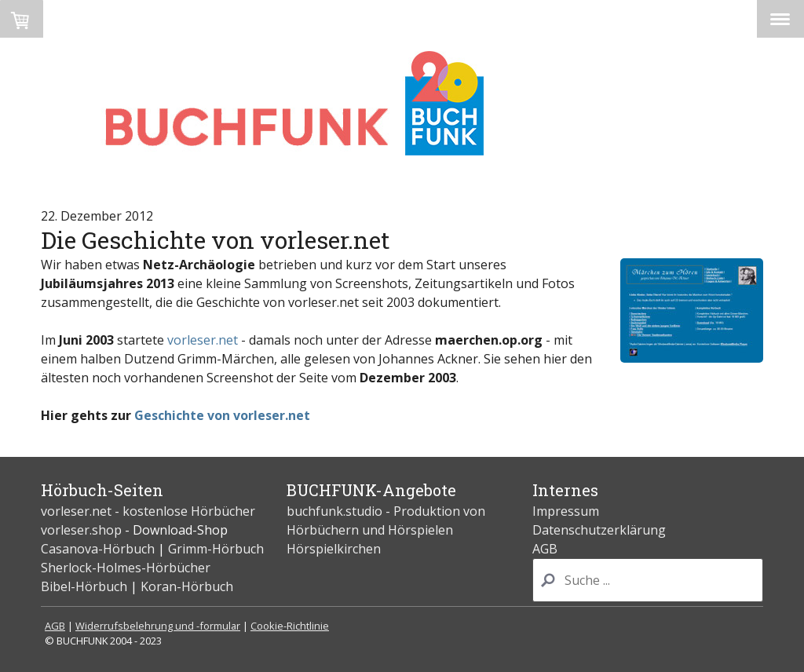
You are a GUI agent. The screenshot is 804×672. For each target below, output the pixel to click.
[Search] (648, 580)
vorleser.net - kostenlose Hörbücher (150, 511)
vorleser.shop (81, 530)
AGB (545, 549)
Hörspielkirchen (334, 549)
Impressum (566, 511)
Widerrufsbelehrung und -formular (158, 626)
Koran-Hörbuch (187, 586)
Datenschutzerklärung (599, 530)
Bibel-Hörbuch (84, 586)
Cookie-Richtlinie (290, 626)
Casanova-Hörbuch (98, 549)
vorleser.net (203, 340)
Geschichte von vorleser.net (222, 415)
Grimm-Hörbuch (216, 549)
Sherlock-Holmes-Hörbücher (126, 568)
